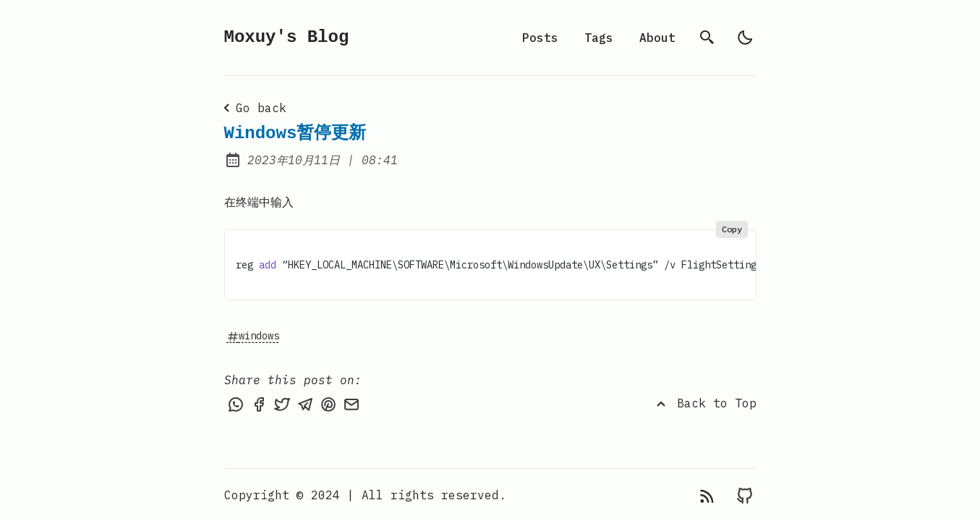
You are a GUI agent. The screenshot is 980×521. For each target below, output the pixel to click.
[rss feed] (707, 495)
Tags (599, 38)
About (657, 38)
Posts (540, 38)
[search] (707, 38)
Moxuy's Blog (287, 37)
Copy (732, 229)
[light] (745, 38)
